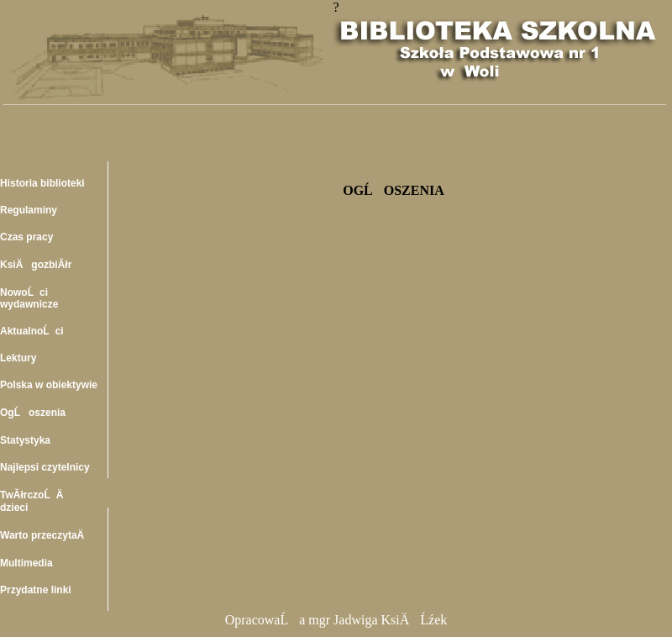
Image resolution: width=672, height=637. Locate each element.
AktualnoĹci (32, 331)
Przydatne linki (36, 590)
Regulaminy (29, 210)
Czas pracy (26, 237)
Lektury (18, 358)
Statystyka (25, 440)
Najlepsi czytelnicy (45, 467)
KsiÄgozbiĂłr (36, 265)
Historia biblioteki (42, 183)
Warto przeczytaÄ (46, 535)
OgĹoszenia (33, 413)
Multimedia (26, 563)
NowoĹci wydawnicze (29, 298)
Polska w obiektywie (49, 385)
